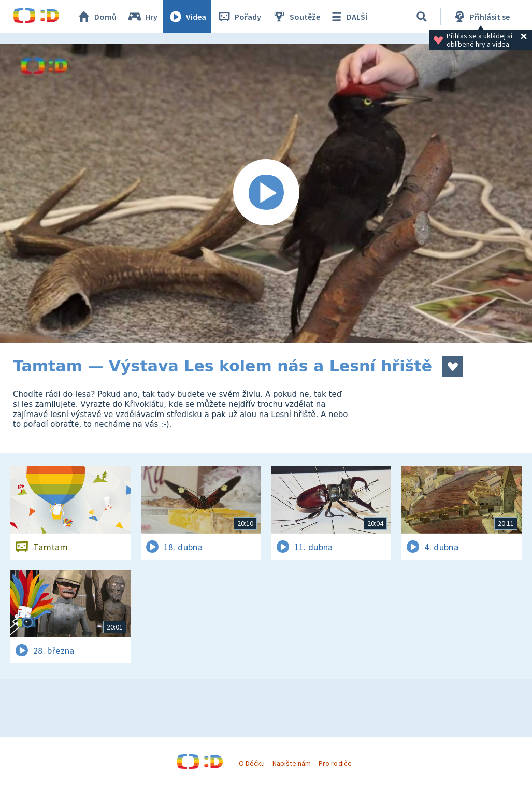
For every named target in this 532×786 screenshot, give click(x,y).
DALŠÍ (348, 17)
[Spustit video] (266, 193)
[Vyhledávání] (422, 17)
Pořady (239, 17)
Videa (187, 17)
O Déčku (252, 763)
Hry (142, 17)
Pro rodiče (335, 763)
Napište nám (292, 763)
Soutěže (296, 17)
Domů (96, 17)
